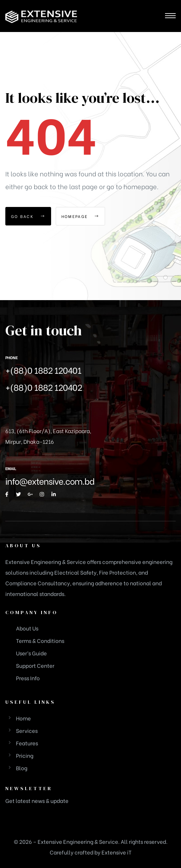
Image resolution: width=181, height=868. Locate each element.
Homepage (80, 216)
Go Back (28, 216)
